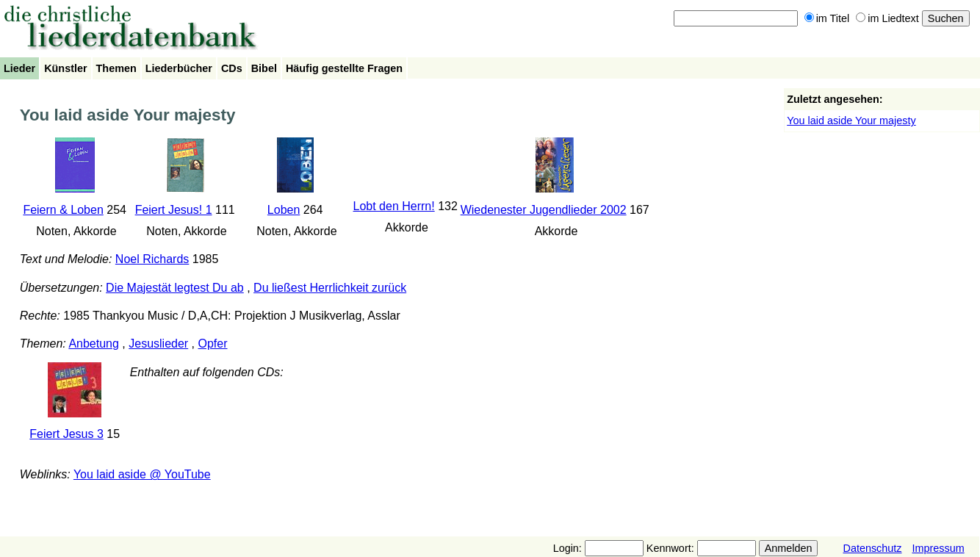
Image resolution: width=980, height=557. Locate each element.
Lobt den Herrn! (394, 206)
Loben (284, 210)
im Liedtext (887, 18)
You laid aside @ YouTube (142, 474)
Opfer (213, 344)
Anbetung (94, 344)
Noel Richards (152, 259)
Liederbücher (179, 68)
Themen (116, 68)
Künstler (65, 68)
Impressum (938, 548)
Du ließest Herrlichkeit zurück (330, 288)
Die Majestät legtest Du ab (175, 288)
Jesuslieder (158, 344)
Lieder (19, 68)
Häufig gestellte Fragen (344, 68)
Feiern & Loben (63, 210)
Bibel (264, 68)
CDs (232, 68)
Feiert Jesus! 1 (174, 210)
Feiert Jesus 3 (66, 434)
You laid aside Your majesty (851, 121)
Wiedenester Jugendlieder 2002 (544, 210)
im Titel (827, 18)
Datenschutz (872, 548)
